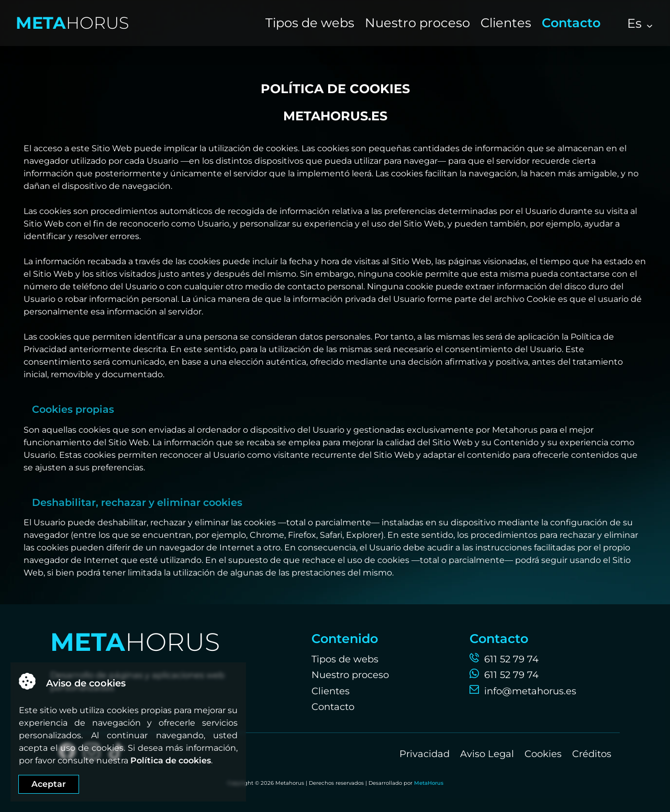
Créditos (592, 754)
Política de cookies (171, 760)
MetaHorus (429, 783)
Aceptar (49, 784)
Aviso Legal (487, 754)
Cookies (543, 754)
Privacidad (425, 754)
